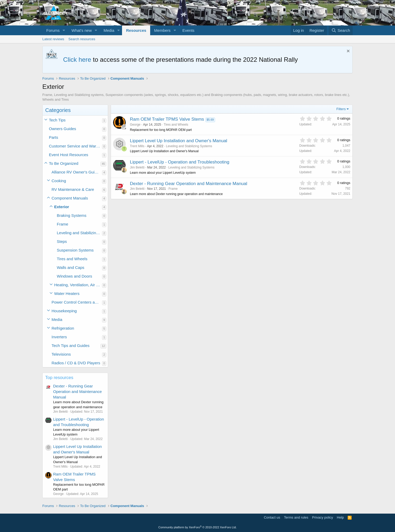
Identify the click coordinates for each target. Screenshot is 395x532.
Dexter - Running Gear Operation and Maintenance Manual (77, 392)
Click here (77, 60)
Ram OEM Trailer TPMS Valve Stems (167, 119)
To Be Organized (64, 163)
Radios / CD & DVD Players (76, 363)
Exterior (62, 207)
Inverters (59, 337)
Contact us (272, 517)
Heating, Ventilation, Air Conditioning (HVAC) (78, 285)
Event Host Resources (69, 155)
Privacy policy (323, 517)
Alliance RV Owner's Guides (76, 172)
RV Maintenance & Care (73, 189)
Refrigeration (63, 328)
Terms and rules (296, 517)
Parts (54, 137)
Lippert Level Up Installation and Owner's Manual (179, 141)
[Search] (341, 30)
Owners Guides (62, 129)
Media (109, 30)
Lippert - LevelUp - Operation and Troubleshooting (180, 162)
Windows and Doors (74, 276)
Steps (62, 241)
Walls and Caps (71, 267)
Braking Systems (72, 215)
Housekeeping (64, 311)
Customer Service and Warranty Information (75, 146)
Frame (62, 224)
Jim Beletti (137, 167)
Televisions (61, 354)
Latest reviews (53, 39)
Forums (53, 30)
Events (189, 30)
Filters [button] (341, 109)
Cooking (59, 181)
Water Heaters (67, 293)
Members (162, 30)
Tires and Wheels (72, 259)
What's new (82, 30)
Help (340, 517)
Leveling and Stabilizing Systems (79, 233)
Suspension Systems (75, 250)
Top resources (59, 378)
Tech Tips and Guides (70, 346)
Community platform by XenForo (197, 527)
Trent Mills (137, 146)
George (135, 125)
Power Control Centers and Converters (77, 302)
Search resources (82, 39)
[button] (64, 30)
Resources (136, 30)
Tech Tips (57, 120)
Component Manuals (70, 198)
